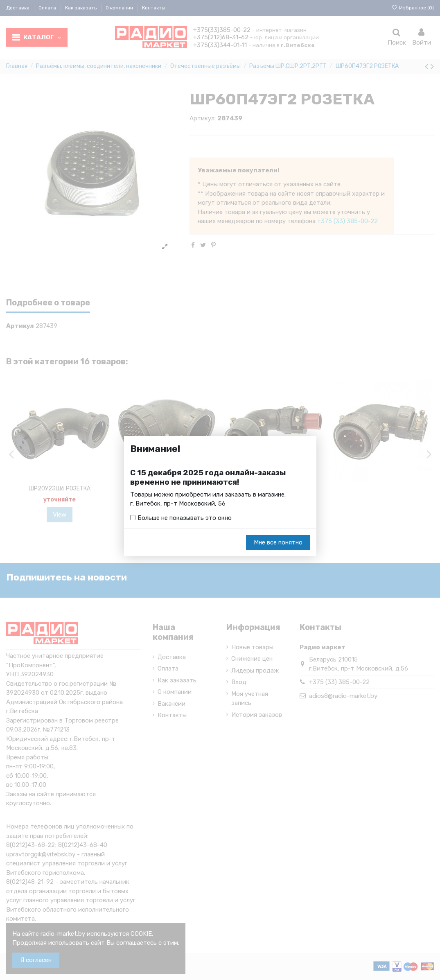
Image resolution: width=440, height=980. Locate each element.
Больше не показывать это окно (185, 518)
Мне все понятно (278, 543)
